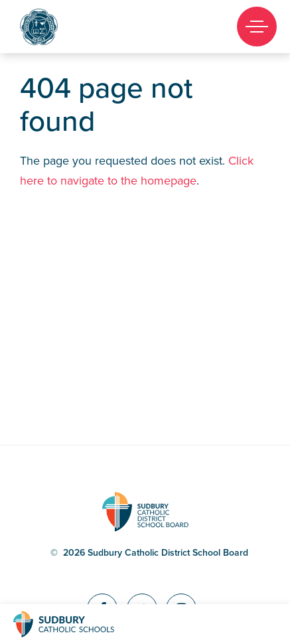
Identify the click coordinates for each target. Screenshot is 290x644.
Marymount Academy (61, 27)
